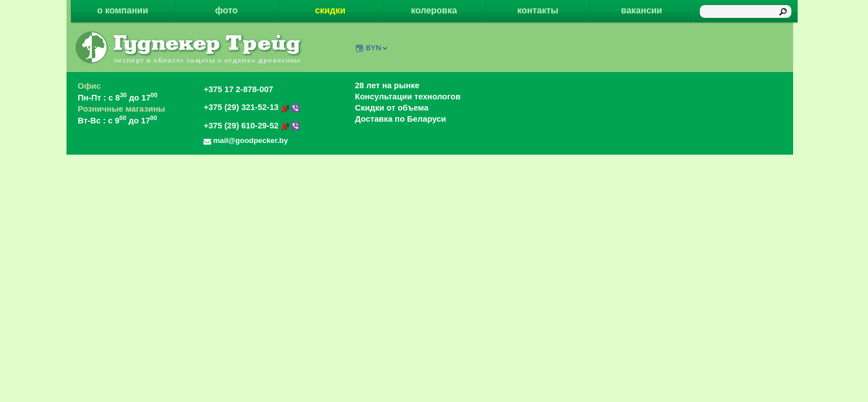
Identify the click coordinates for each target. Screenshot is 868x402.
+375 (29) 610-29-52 (252, 126)
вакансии (642, 10)
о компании (123, 10)
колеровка (434, 10)
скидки (330, 10)
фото (227, 10)
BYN (377, 48)
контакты (537, 10)
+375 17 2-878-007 (238, 89)
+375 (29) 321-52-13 (252, 107)
